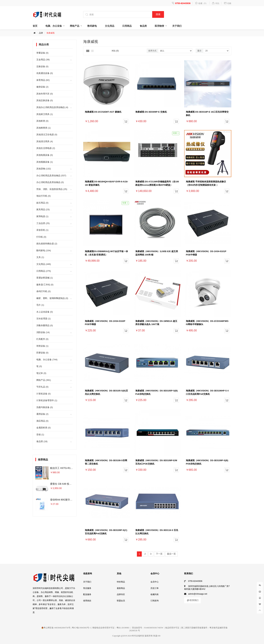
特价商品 (121, 582)
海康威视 (51, 33)
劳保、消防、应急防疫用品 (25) (52, 189)
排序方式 (152, 51)
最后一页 (171, 554)
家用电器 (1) (42, 216)
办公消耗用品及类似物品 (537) (51, 176)
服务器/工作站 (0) (45, 285)
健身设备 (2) (42, 87)
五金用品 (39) (43, 60)
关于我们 (177, 26)
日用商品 (127, 26)
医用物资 (159, 26)
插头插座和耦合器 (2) (47, 244)
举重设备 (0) (42, 53)
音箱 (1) (40, 435)
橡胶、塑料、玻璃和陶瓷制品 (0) (52, 298)
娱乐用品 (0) (42, 203)
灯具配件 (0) (42, 339)
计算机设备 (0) (44, 394)
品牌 (41, 33)
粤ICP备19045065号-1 (81, 628)
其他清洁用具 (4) (45, 141)
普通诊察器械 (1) (45, 278)
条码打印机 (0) (44, 291)
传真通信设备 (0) (45, 73)
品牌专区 (121, 594)
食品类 (143, 26)
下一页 (159, 554)
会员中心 (155, 582)
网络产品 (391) (44, 380)
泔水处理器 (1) (44, 319)
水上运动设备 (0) (45, 312)
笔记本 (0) (41, 373)
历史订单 (155, 588)
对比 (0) (115, 51)
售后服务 (87, 588)
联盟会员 (121, 601)
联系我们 (192, 600)
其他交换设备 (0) (45, 100)
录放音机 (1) (42, 230)
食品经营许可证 (172, 628)
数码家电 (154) (44, 250)
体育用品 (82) (43, 80)
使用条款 (87, 601)
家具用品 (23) (43, 209)
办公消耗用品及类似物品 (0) (50, 182)
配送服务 (87, 594)
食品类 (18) (42, 441)
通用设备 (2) (42, 414)
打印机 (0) (41, 237)
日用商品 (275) (44, 271)
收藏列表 (155, 594)
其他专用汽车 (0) (45, 94)
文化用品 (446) (44, 264)
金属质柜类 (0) (44, 428)
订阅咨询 (155, 601)
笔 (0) (39, 366)
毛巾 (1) (40, 305)
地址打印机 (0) (44, 196)
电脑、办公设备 (54, 26)
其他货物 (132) (44, 169)
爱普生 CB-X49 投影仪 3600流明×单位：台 (73, 484)
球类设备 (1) (42, 346)
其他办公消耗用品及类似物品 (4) (52, 107)
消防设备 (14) (43, 332)
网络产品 (75, 26)
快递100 (157, 636)
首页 (35, 26)
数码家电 (92, 26)
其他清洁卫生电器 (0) (47, 135)
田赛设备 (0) (42, 353)
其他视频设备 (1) (45, 162)
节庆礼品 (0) (42, 387)
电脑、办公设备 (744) (47, 360)
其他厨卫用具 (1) (45, 114)
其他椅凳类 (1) (44, 128)
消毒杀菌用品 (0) (45, 325)
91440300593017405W (154, 628)
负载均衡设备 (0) (45, 407)
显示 (199, 51)
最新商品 (121, 588)
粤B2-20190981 (123, 628)
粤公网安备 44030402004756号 (56, 628)
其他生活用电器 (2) (46, 148)
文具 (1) (40, 257)
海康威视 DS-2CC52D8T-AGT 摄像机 (103, 112)
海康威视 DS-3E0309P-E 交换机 (151, 112)
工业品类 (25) (43, 223)
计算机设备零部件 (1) (47, 400)
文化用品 (110, 26)
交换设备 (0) (42, 66)
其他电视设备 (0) (45, 155)
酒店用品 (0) (42, 421)
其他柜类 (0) (42, 121)
